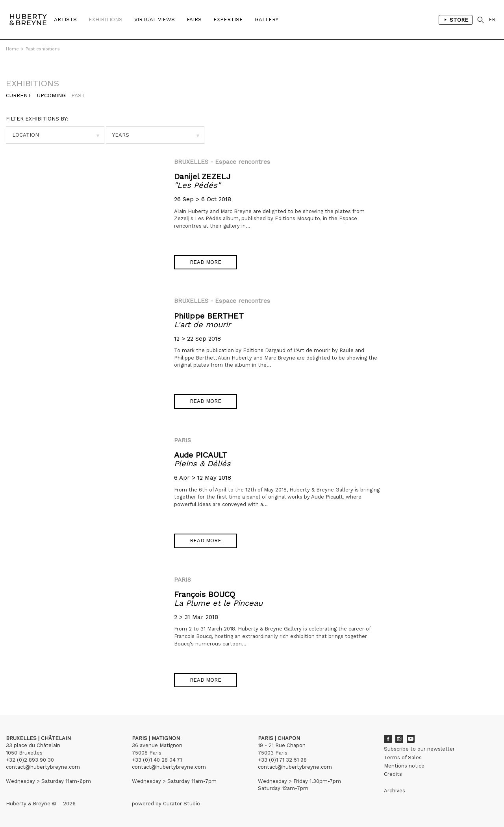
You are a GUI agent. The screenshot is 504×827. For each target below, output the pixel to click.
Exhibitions (106, 19)
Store (456, 20)
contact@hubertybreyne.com (43, 767)
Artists (65, 19)
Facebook (388, 739)
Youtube (411, 739)
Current (19, 95)
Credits (393, 774)
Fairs (194, 19)
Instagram (399, 739)
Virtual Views (155, 19)
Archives (395, 791)
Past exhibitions (43, 49)
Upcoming (51, 95)
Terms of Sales (403, 757)
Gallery (267, 19)
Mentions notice (404, 766)
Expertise (228, 19)
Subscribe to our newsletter (419, 749)
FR (492, 19)
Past (78, 95)
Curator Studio (182, 804)
